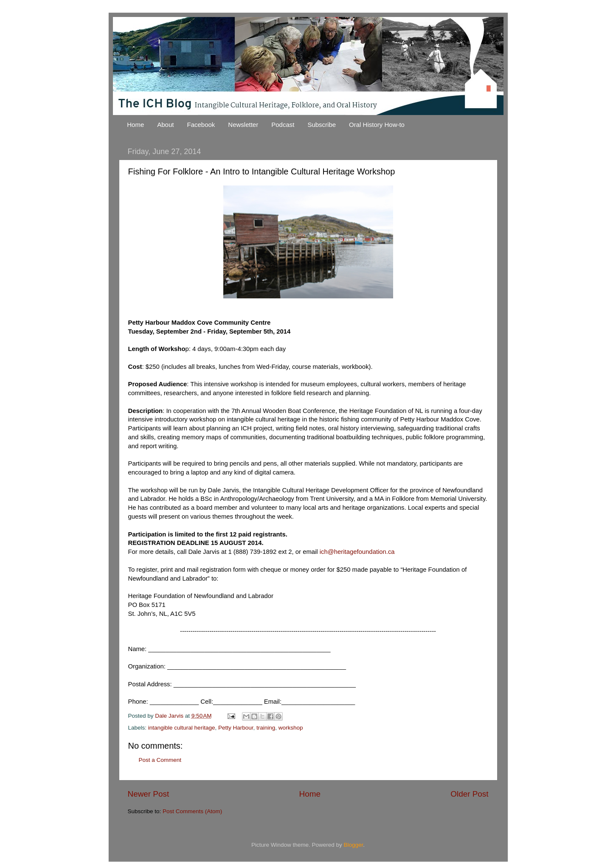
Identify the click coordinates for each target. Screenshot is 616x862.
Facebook (201, 125)
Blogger (354, 845)
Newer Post (149, 794)
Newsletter (243, 125)
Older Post (469, 794)
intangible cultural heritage (182, 728)
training (266, 728)
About (165, 125)
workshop (291, 728)
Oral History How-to (377, 125)
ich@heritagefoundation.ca (357, 552)
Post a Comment (160, 760)
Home (135, 125)
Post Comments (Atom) (192, 811)
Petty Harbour (236, 728)
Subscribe (322, 125)
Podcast (283, 125)
